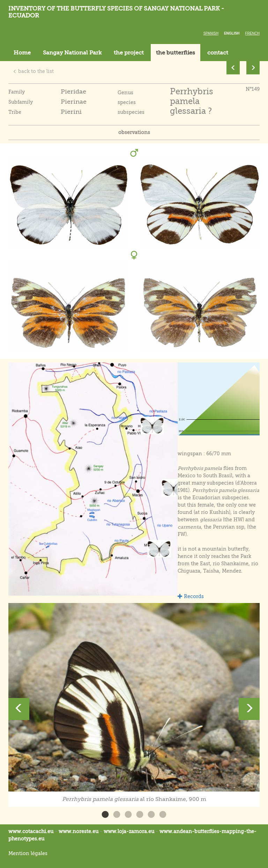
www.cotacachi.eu (31, 831)
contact (218, 53)
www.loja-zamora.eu (129, 831)
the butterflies (176, 53)
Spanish (211, 33)
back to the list (33, 71)
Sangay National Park (72, 53)
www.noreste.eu (79, 831)
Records (191, 596)
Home (22, 53)
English (232, 33)
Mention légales (28, 853)
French (252, 33)
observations (134, 132)
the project (129, 53)
